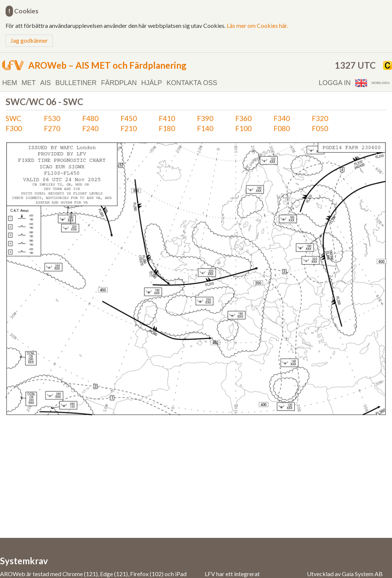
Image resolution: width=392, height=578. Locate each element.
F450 (129, 118)
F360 (243, 118)
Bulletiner (76, 83)
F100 (243, 128)
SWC (13, 118)
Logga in (335, 83)
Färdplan (119, 83)
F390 (205, 118)
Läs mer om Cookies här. (257, 25)
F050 (320, 128)
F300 (14, 128)
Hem (10, 83)
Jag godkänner (29, 40)
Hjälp (152, 83)
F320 (320, 118)
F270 (52, 128)
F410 (167, 118)
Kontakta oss (192, 83)
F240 (90, 128)
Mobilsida (381, 83)
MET (29, 83)
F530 (52, 118)
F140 (205, 128)
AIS (46, 83)
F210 (129, 128)
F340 (282, 118)
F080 (282, 128)
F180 (167, 128)
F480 (90, 118)
